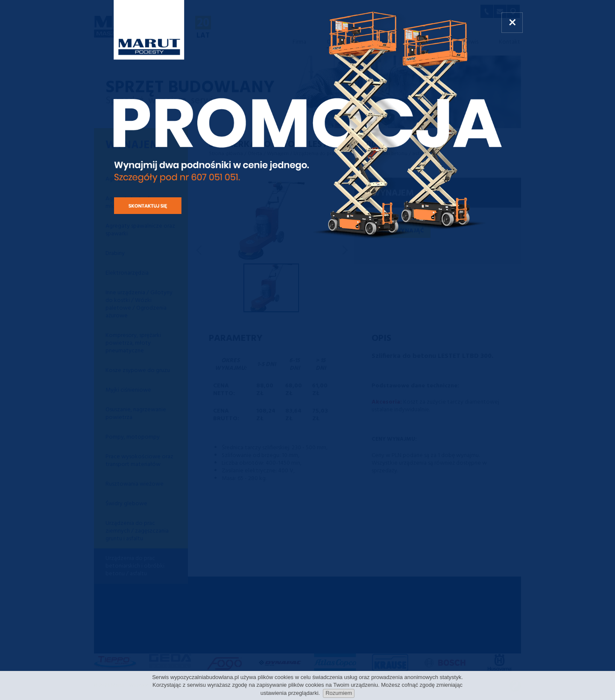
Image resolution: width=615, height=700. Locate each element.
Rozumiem (339, 693)
